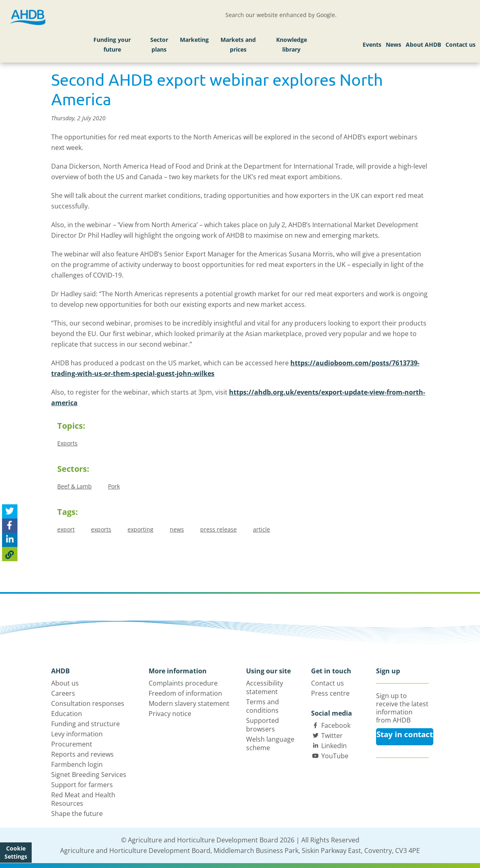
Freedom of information (185, 693)
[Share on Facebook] (10, 526)
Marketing (194, 40)
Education (67, 714)
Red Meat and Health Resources (83, 799)
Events (372, 44)
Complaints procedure (183, 683)
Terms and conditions (263, 706)
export (66, 529)
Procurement (72, 744)
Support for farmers (82, 785)
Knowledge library (292, 44)
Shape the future (77, 814)
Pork (114, 486)
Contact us (461, 44)
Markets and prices (238, 44)
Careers (63, 693)
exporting (141, 529)
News (394, 44)
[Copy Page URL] (10, 554)
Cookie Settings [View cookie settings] (16, 852)
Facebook (336, 725)
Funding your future (112, 44)
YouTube (335, 756)
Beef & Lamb (75, 486)
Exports (67, 443)
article (262, 529)
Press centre (330, 693)
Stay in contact (405, 734)
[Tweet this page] (10, 511)
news (177, 529)
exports (101, 529)
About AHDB (423, 44)
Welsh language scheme (270, 743)
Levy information (77, 734)
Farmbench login (77, 764)
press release (218, 529)
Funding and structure (85, 724)
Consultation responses (88, 703)
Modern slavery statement (189, 703)
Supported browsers (263, 725)
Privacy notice (170, 714)
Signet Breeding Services (89, 775)
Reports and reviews (82, 754)
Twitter (332, 736)
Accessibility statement (265, 687)
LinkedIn (334, 746)
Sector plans (159, 44)
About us (65, 683)
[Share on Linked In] (10, 540)
